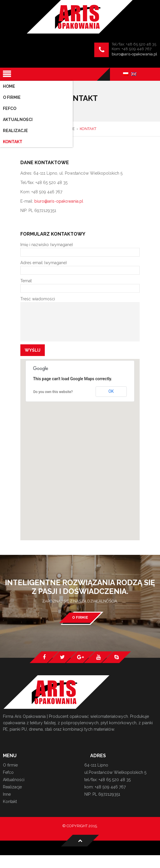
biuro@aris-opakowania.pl (134, 54)
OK (111, 391)
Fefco (8, 772)
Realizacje (12, 787)
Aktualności (14, 780)
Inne (7, 794)
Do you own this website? (53, 392)
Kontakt (10, 802)
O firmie (80, 618)
